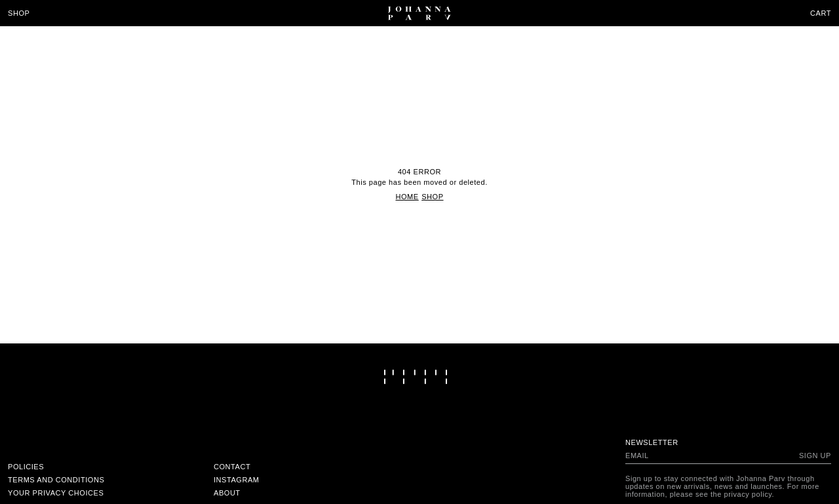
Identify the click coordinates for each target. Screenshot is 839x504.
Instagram (237, 480)
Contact (232, 467)
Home (407, 197)
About (227, 493)
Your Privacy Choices (56, 493)
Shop (19, 13)
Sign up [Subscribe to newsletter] (815, 456)
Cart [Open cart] (821, 13)
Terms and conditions (56, 480)
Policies (26, 467)
